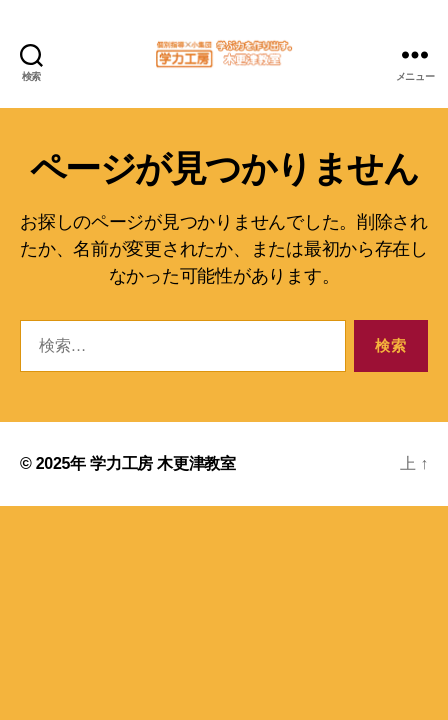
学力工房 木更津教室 (163, 463)
